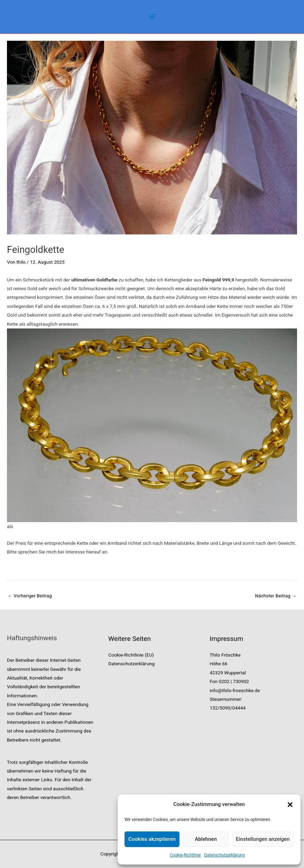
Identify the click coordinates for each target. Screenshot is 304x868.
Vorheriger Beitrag (30, 596)
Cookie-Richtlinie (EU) (131, 655)
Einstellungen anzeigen (263, 839)
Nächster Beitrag (276, 596)
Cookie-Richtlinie (185, 855)
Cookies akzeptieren (152, 839)
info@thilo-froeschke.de (235, 690)
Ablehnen (206, 839)
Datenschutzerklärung (225, 855)
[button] (290, 805)
